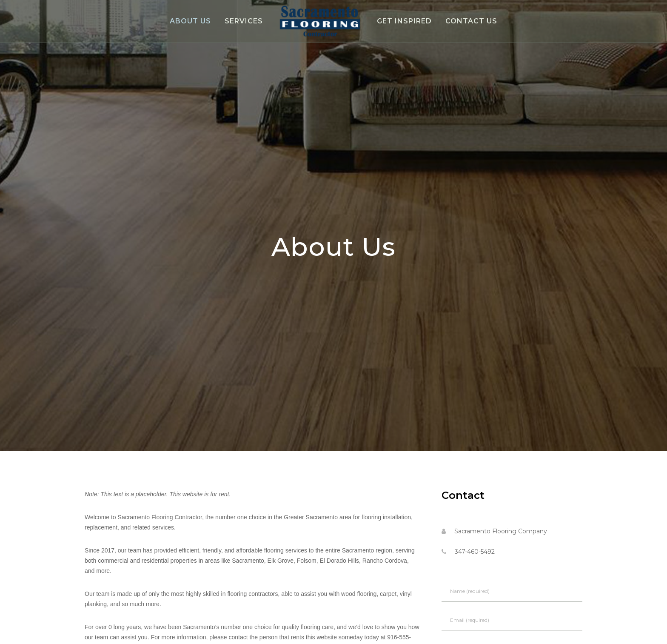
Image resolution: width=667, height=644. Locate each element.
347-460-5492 (475, 552)
